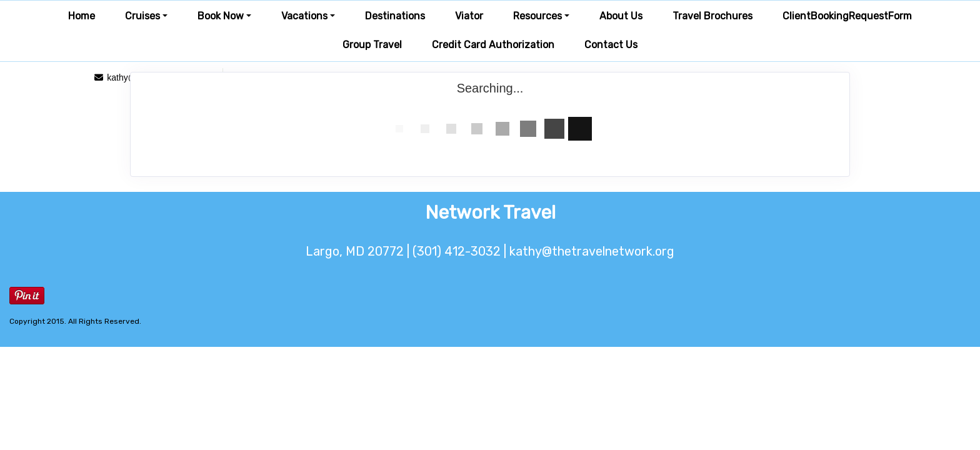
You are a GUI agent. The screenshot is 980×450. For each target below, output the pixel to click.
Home (82, 16)
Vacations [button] (304, 16)
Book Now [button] (221, 16)
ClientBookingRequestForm (847, 16)
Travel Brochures (712, 16)
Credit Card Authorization (493, 45)
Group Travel (372, 45)
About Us (621, 16)
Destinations (395, 16)
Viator (469, 16)
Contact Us (611, 45)
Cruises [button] (142, 16)
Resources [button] (537, 16)
